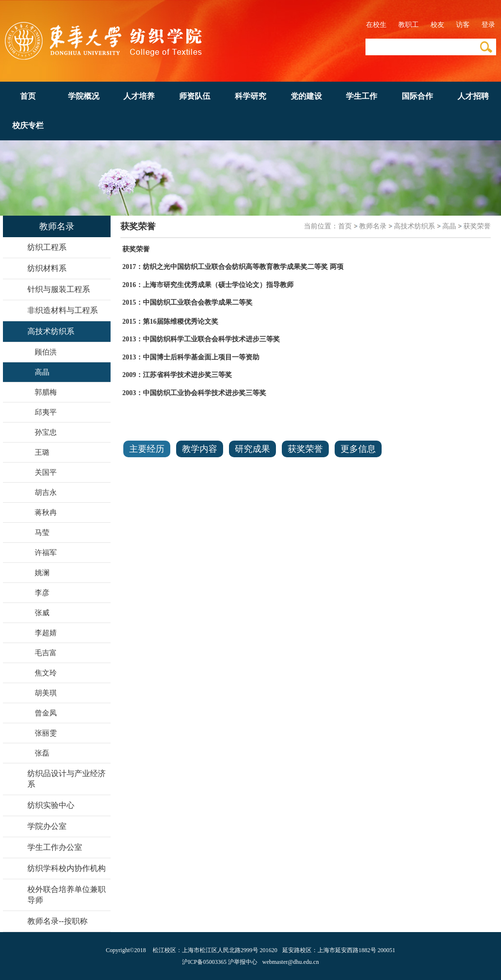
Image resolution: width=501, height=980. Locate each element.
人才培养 (139, 96)
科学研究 (250, 96)
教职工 (409, 25)
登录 (488, 25)
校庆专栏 (28, 125)
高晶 (449, 226)
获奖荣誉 (477, 226)
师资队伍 (195, 96)
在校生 (376, 25)
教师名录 (373, 226)
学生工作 (362, 96)
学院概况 (84, 96)
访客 (463, 25)
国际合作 (417, 96)
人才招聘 (473, 96)
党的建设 (306, 96)
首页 (28, 96)
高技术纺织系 (414, 226)
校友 (437, 25)
